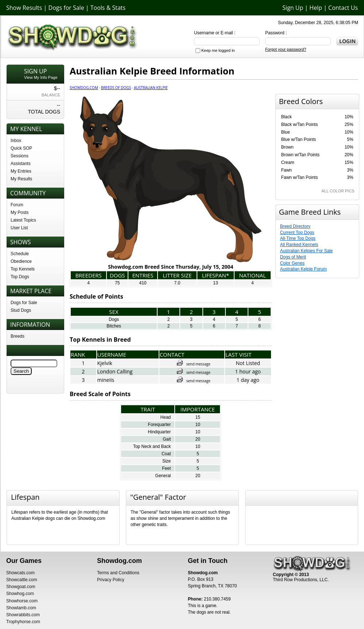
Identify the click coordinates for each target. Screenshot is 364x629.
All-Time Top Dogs (298, 238)
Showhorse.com (22, 601)
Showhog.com (20, 594)
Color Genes (292, 263)
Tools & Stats (108, 8)
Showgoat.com (21, 587)
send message (194, 364)
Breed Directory (295, 226)
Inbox (16, 141)
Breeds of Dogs (116, 88)
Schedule (20, 254)
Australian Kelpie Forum (303, 269)
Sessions (20, 156)
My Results (21, 179)
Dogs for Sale (66, 8)
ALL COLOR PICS (338, 191)
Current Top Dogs (297, 233)
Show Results (24, 8)
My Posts (20, 212)
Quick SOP (21, 148)
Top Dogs (20, 277)
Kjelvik (105, 363)
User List (19, 228)
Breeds (18, 336)
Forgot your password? (286, 49)
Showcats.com (20, 573)
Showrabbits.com (23, 615)
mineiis (106, 380)
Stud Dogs (21, 310)
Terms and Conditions (118, 573)
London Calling (115, 371)
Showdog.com (84, 88)
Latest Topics (23, 220)
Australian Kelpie (151, 88)
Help (316, 8)
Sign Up (293, 8)
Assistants (21, 164)
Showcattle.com (22, 580)
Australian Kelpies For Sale (307, 251)
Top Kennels (23, 269)
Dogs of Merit (293, 257)
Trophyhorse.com (23, 622)
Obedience (21, 261)
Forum (17, 205)
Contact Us (343, 8)
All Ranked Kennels (299, 245)
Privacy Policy (111, 580)
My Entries (21, 171)
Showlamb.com (21, 608)
